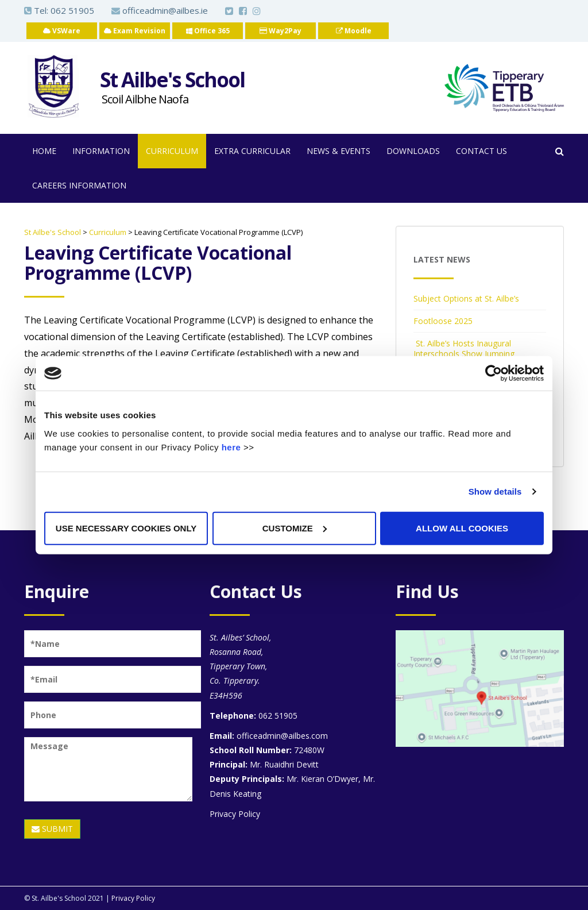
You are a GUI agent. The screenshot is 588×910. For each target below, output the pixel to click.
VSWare (62, 31)
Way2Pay (281, 31)
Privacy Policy (235, 814)
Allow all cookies (462, 528)
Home (44, 151)
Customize (295, 528)
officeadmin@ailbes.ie (160, 10)
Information (101, 151)
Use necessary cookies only (126, 528)
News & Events (339, 151)
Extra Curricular (252, 151)
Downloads (413, 151)
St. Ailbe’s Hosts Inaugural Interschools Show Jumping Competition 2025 (464, 354)
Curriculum (172, 151)
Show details (495, 491)
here (231, 447)
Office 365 (208, 31)
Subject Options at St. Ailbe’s (466, 298)
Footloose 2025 (443, 321)
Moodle (354, 31)
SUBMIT (52, 829)
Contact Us (481, 151)
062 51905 (72, 10)
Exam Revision (135, 31)
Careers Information (79, 185)
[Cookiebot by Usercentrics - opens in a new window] (494, 373)
